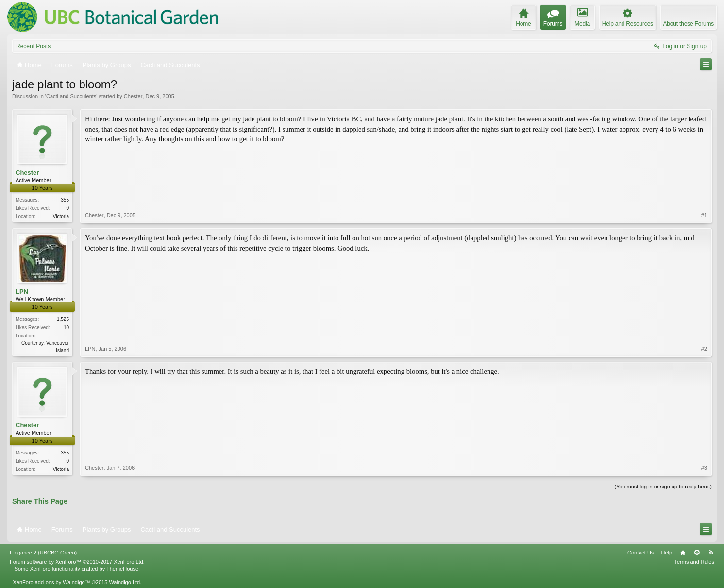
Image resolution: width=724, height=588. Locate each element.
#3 (704, 468)
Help (666, 553)
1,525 (63, 319)
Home (683, 553)
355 (65, 200)
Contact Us (640, 553)
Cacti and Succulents (71, 96)
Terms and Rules (694, 562)
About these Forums (689, 24)
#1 (704, 215)
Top (697, 553)
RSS (711, 553)
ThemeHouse (122, 569)
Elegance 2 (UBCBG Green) (43, 553)
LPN (22, 292)
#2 (704, 349)
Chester (133, 96)
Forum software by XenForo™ (77, 562)
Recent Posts (33, 46)
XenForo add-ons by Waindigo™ (51, 582)
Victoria (61, 216)
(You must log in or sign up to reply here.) (663, 487)
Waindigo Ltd (124, 582)
